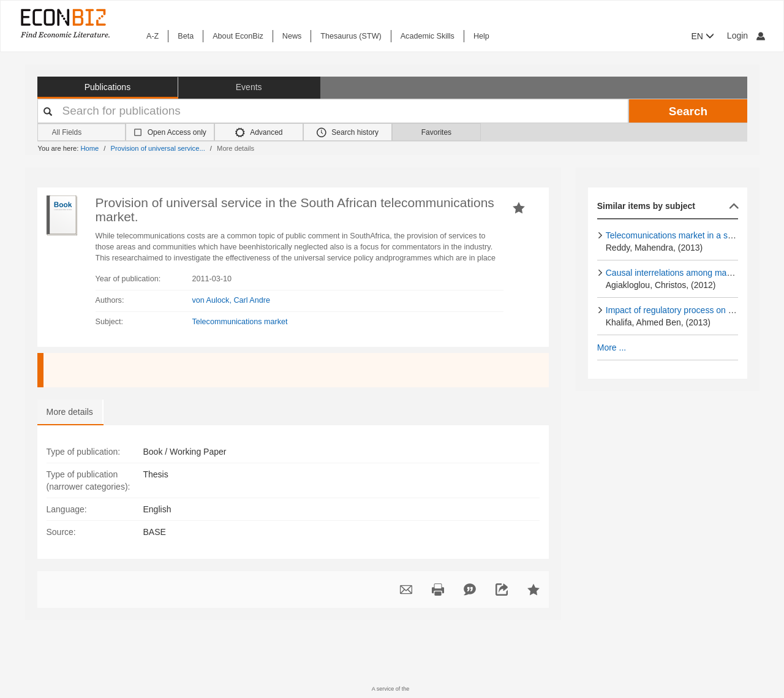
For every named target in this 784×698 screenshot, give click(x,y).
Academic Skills (428, 36)
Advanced (259, 132)
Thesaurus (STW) (351, 36)
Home (89, 148)
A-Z (153, 36)
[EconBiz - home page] (64, 23)
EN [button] (703, 36)
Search (688, 111)
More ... (612, 347)
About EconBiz (238, 36)
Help (481, 36)
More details (70, 412)
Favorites (436, 132)
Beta (186, 36)
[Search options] (82, 133)
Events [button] (249, 87)
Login (746, 36)
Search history (348, 132)
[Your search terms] (333, 111)
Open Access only (177, 132)
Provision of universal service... (158, 148)
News (292, 36)
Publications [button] (108, 87)
